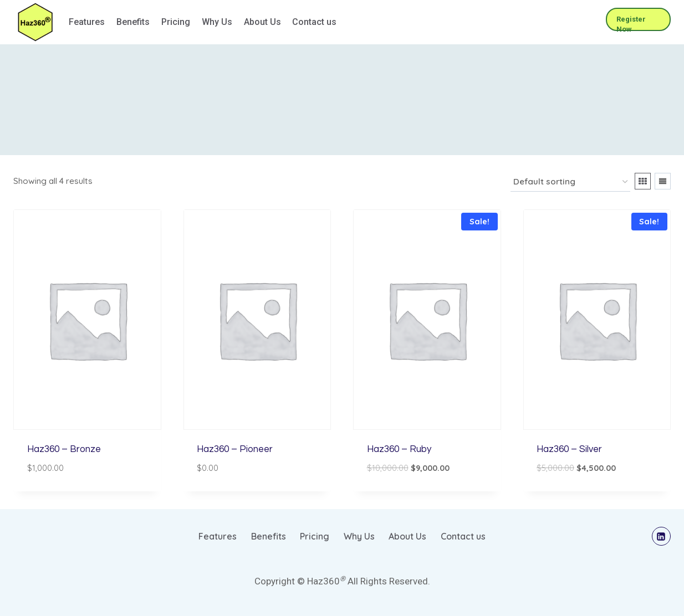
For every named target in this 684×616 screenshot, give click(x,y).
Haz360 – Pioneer (235, 449)
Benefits (133, 22)
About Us (262, 22)
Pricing (176, 22)
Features (87, 22)
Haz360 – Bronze (64, 449)
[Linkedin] (661, 536)
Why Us (217, 22)
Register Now (631, 23)
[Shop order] (570, 182)
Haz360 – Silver (569, 449)
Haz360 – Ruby (399, 449)
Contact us (314, 22)
